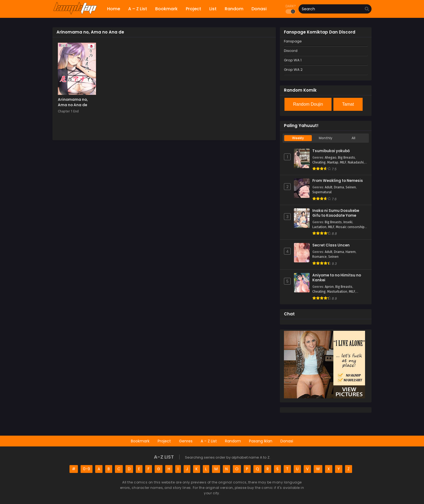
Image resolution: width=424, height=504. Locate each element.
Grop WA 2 (293, 70)
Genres (186, 441)
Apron (329, 287)
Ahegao (331, 158)
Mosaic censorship (350, 227)
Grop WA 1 (293, 60)
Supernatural (322, 192)
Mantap (333, 162)
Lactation (319, 227)
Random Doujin (308, 104)
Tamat (348, 104)
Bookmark (140, 441)
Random (233, 441)
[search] (367, 9)
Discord (291, 51)
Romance (319, 257)
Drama (339, 187)
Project (164, 441)
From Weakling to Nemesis (338, 181)
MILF (343, 162)
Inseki (348, 222)
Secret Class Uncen (331, 245)
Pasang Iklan (261, 441)
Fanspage (293, 41)
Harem (351, 252)
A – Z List (209, 441)
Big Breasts (347, 158)
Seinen (351, 187)
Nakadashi (356, 162)
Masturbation (337, 292)
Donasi (287, 441)
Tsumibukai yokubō (331, 151)
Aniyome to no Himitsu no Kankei (337, 278)
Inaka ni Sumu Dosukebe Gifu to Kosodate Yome (336, 213)
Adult (329, 187)
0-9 (87, 469)
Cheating (319, 162)
